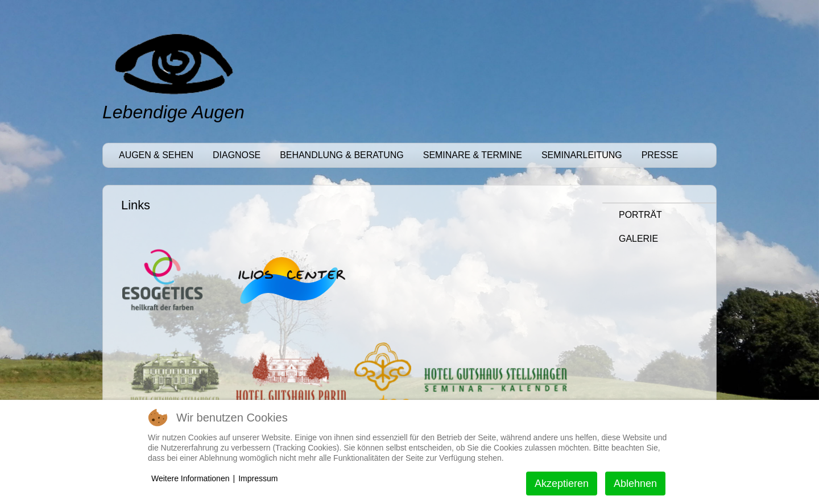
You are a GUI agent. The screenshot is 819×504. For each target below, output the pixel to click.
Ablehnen (635, 484)
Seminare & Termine (473, 155)
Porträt (640, 215)
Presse (660, 155)
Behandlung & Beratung (342, 155)
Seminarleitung (582, 155)
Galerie (638, 239)
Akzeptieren (562, 484)
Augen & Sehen (156, 155)
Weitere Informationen (190, 478)
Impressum (258, 478)
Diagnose (237, 155)
